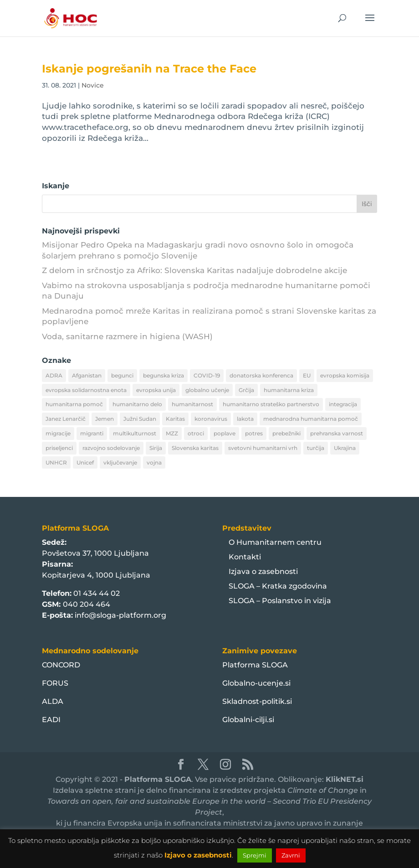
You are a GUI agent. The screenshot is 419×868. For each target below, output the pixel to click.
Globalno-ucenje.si (256, 683)
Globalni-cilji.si (248, 720)
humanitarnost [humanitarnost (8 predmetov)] (192, 404)
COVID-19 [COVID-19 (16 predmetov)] (207, 375)
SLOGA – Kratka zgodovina (278, 586)
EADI (51, 720)
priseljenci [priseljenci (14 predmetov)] (59, 448)
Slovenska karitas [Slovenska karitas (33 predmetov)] (195, 448)
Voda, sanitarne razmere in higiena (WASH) (127, 336)
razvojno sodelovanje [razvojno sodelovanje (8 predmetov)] (111, 448)
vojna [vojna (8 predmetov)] (154, 462)
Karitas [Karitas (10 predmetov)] (175, 419)
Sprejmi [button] (255, 855)
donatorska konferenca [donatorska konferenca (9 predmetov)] (261, 375)
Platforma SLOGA (255, 665)
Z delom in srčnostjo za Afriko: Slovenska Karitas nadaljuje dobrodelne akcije (194, 270)
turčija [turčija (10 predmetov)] (316, 448)
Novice (93, 85)
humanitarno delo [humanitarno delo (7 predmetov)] (137, 404)
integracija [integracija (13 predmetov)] (343, 404)
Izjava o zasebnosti (263, 571)
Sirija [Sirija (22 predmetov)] (156, 448)
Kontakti (245, 557)
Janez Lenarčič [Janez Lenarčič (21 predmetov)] (66, 419)
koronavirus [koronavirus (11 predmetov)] (211, 419)
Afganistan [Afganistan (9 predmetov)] (87, 375)
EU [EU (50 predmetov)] (307, 375)
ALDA (53, 701)
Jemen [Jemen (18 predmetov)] (105, 419)
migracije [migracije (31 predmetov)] (58, 433)
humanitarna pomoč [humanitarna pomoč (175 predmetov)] (74, 404)
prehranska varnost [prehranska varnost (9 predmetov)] (337, 433)
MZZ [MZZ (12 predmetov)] (172, 433)
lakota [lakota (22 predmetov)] (245, 419)
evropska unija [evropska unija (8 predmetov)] (156, 390)
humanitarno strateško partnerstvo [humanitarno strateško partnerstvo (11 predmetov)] (271, 404)
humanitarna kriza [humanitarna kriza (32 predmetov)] (289, 390)
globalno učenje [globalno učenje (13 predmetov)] (207, 390)
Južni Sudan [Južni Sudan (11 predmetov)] (140, 419)
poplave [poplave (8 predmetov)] (225, 433)
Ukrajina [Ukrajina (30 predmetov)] (345, 448)
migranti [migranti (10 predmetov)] (92, 433)
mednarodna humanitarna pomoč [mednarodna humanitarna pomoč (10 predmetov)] (311, 419)
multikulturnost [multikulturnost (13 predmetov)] (135, 433)
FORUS (55, 683)
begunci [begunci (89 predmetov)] (122, 375)
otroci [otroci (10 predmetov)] (196, 433)
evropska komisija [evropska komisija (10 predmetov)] (345, 375)
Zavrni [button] (291, 855)
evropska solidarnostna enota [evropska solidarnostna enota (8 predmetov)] (86, 390)
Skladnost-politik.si (257, 701)
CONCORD (61, 665)
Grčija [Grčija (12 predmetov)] (246, 390)
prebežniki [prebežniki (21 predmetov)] (286, 433)
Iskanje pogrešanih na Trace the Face (149, 69)
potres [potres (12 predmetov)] (254, 433)
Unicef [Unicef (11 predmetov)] (85, 462)
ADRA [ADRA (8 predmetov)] (54, 375)
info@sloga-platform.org (120, 615)
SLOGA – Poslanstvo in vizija (280, 601)
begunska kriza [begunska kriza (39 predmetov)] (164, 375)
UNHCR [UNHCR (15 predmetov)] (56, 462)
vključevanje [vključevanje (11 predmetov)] (120, 462)
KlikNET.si (345, 779)
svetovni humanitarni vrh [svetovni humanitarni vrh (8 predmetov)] (263, 448)
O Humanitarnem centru (275, 542)
